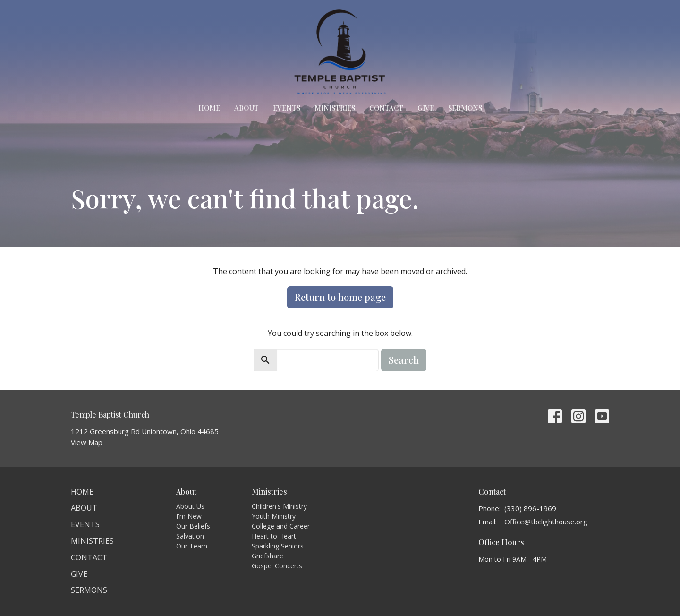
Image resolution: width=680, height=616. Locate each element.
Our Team (192, 546)
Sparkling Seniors (278, 546)
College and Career (281, 526)
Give (426, 108)
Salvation (190, 536)
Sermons (465, 108)
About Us (190, 506)
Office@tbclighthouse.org (546, 522)
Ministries (335, 108)
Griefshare (268, 556)
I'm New (189, 516)
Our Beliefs (193, 526)
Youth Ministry (274, 516)
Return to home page (340, 297)
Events (287, 108)
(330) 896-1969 (530, 508)
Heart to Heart (274, 536)
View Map (87, 442)
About (246, 108)
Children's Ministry (279, 506)
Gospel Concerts (277, 566)
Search (404, 360)
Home (209, 108)
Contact (386, 108)
